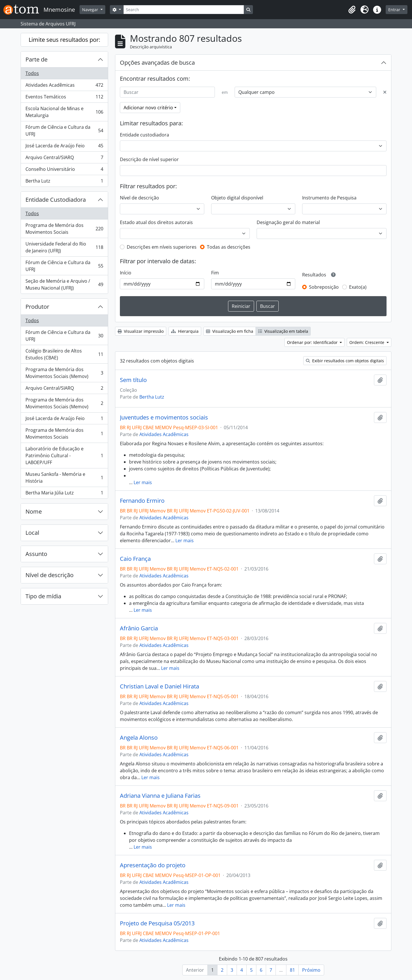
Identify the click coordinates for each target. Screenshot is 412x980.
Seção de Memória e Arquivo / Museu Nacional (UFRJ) (64, 284)
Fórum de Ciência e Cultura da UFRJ (64, 130)
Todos (32, 73)
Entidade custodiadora (144, 135)
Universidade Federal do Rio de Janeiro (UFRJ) (64, 247)
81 (292, 970)
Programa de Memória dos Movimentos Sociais (64, 229)
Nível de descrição (49, 575)
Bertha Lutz (64, 182)
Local (32, 533)
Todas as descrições (229, 247)
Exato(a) (358, 287)
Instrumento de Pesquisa (329, 198)
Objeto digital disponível (237, 198)
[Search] (184, 10)
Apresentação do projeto (153, 865)
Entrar (395, 10)
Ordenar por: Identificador (313, 342)
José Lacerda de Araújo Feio (64, 147)
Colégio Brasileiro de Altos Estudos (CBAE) (64, 354)
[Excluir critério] (385, 92)
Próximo (311, 970)
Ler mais (143, 482)
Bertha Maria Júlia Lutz (64, 494)
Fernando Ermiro (142, 501)
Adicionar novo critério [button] (148, 108)
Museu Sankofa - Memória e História (64, 478)
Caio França (135, 559)
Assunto (36, 554)
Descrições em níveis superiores (162, 247)
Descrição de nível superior (149, 159)
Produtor (37, 307)
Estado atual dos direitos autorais (156, 222)
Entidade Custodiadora (56, 200)
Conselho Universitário (64, 170)
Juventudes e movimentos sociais (164, 417)
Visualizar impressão (141, 331)
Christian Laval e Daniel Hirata (160, 686)
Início (126, 273)
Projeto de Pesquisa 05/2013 (157, 923)
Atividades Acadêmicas (64, 86)
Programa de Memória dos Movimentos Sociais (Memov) (64, 373)
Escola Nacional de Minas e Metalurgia (64, 112)
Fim (215, 273)
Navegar (91, 10)
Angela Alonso (139, 738)
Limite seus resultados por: (64, 40)
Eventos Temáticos (64, 98)
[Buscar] (167, 92)
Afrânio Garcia (139, 628)
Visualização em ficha (230, 331)
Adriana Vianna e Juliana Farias (160, 796)
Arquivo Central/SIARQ (64, 159)
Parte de (36, 59)
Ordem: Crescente (367, 342)
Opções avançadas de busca (157, 63)
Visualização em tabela (283, 331)
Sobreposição (324, 287)
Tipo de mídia (43, 596)
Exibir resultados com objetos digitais (345, 361)
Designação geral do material (288, 222)
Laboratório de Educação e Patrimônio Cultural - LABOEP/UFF (64, 456)
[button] (352, 10)
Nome (34, 511)
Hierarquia (185, 331)
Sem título (133, 380)
